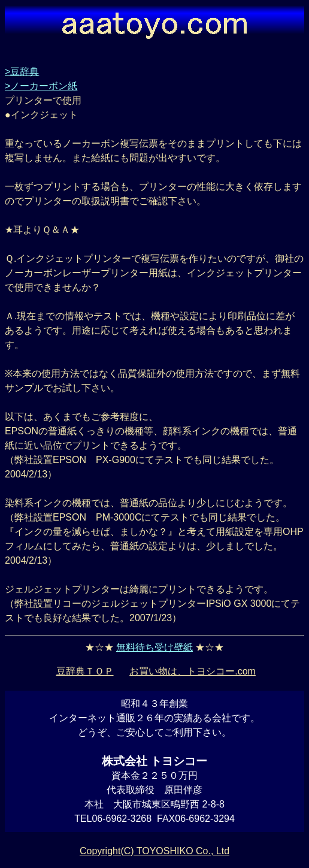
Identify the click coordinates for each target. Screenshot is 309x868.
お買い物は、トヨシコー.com (193, 671)
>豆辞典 (22, 72)
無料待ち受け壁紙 (154, 647)
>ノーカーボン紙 (41, 86)
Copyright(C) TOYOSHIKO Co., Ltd (154, 851)
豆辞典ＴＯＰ (85, 671)
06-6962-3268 (122, 819)
